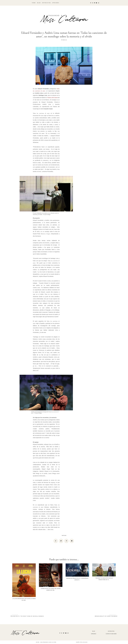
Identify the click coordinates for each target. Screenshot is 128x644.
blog (39, 3)
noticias (64, 536)
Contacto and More (111, 634)
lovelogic (85, 642)
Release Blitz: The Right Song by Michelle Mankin (27, 616)
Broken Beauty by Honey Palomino (106, 616)
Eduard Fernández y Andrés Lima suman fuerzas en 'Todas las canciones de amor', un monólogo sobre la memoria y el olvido (64, 35)
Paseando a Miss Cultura (50, 642)
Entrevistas (46, 3)
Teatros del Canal (53, 98)
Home (34, 3)
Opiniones (56, 3)
